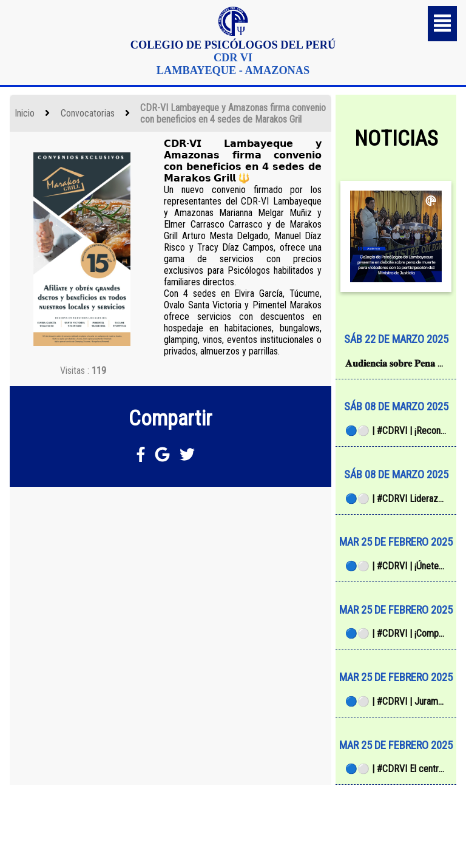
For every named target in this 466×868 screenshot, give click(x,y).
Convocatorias (88, 113)
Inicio (25, 113)
